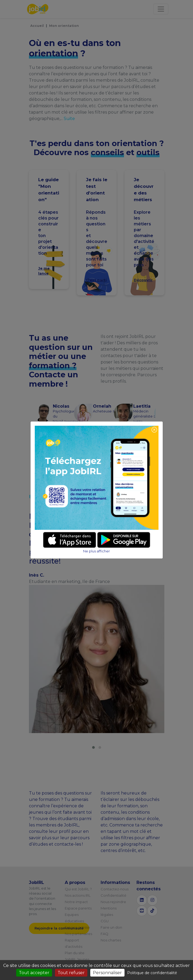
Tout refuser (71, 973)
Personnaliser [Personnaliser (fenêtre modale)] (107, 973)
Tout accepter (34, 973)
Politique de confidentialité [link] (152, 973)
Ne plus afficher (96, 551)
